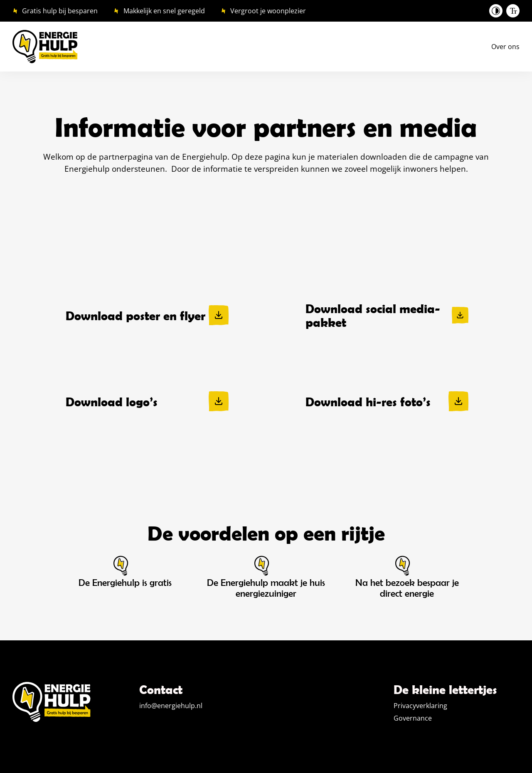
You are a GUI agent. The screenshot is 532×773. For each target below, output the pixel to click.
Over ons (505, 47)
